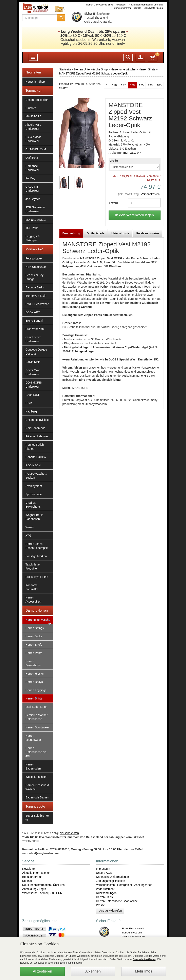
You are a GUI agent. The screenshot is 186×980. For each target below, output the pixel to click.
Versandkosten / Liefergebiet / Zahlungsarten (124, 885)
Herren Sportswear (37, 727)
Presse (100, 905)
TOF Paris (32, 228)
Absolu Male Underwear (33, 127)
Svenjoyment (34, 486)
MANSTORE (33, 116)
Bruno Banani (34, 321)
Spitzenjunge (34, 494)
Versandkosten (150, 194)
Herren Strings (35, 628)
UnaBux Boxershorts (33, 505)
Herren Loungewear (33, 738)
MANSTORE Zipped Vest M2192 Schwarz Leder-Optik (93, 73)
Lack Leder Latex (36, 707)
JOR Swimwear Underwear (35, 209)
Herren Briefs (34, 645)
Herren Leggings (36, 690)
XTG (28, 536)
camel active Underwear (33, 339)
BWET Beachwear (37, 304)
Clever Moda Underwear (33, 139)
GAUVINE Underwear (32, 189)
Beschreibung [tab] (71, 233)
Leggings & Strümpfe (33, 238)
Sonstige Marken (36, 556)
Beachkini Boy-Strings (35, 277)
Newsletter (121, 5)
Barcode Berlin (35, 287)
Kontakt (137, 8)
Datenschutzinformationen (113, 877)
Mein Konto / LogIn (153, 8)
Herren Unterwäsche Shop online (117, 901)
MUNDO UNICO (36, 220)
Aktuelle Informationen (36, 873)
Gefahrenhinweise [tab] (147, 233)
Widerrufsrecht (105, 889)
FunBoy (30, 178)
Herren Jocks (34, 636)
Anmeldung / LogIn (34, 889)
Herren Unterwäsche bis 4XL (36, 752)
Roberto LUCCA (36, 457)
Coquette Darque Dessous (36, 352)
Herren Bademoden (33, 766)
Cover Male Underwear (33, 372)
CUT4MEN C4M (36, 149)
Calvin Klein (33, 362)
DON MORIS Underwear (34, 385)
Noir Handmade (35, 428)
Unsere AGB (104, 873)
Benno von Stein (36, 296)
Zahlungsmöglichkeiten (110, 881)
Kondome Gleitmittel (32, 587)
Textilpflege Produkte (33, 567)
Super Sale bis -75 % (37, 818)
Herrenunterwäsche (38, 620)
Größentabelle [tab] (96, 233)
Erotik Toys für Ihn (37, 577)
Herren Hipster (35, 674)
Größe (114, 161)
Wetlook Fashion (36, 777)
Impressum (103, 869)
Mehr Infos (143, 971)
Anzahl (113, 203)
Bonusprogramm (122, 8)
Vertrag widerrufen (110, 911)
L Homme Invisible (37, 420)
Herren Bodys (34, 682)
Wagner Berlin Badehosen (34, 517)
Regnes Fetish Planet (35, 447)
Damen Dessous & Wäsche (37, 787)
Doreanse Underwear (32, 168)
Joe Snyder (33, 199)
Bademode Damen (37, 797)
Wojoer (30, 527)
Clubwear (31, 108)
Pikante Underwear (38, 436)
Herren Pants (34, 653)
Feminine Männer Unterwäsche (36, 717)
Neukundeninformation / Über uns (146, 5)
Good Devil (32, 395)
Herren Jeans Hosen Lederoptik (37, 546)
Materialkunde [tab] (120, 233)
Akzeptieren (42, 971)
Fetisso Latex (34, 258)
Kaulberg (31, 411)
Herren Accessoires (33, 599)
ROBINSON (33, 465)
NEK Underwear (36, 267)
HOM (29, 403)
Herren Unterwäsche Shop (100, 5)
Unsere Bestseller (37, 100)
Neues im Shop (35, 82)
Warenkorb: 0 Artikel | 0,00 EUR (42, 893)
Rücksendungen (106, 893)
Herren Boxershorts (33, 663)
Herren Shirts (34, 698)
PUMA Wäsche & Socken (36, 476)
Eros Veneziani (35, 329)
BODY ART (33, 312)
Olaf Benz (32, 158)
